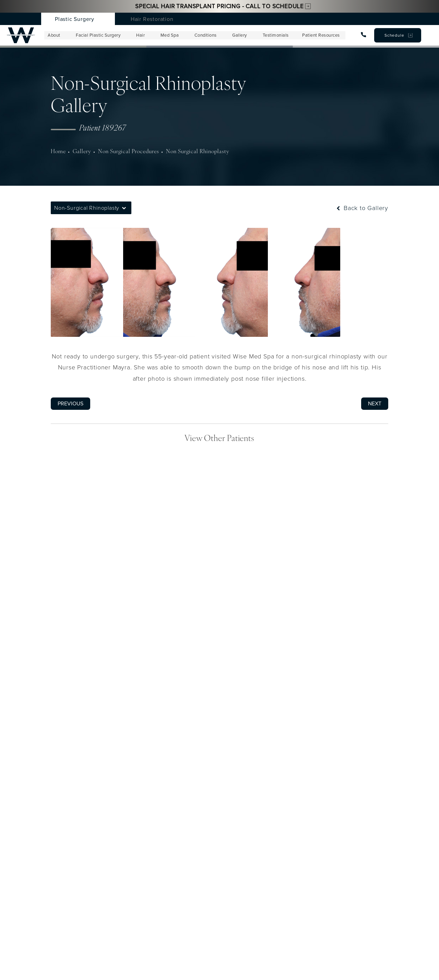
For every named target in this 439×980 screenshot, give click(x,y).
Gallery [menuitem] (239, 35)
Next (375, 404)
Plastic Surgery (75, 19)
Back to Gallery (362, 208)
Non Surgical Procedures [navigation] (121, 152)
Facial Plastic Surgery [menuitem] (98, 35)
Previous (70, 404)
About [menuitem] (54, 35)
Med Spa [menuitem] (169, 35)
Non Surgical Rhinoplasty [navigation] (184, 152)
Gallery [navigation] (79, 152)
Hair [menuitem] (140, 35)
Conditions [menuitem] (205, 35)
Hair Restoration (152, 19)
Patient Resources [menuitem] (320, 35)
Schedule (394, 35)
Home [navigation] (57, 152)
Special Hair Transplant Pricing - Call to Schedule (219, 6)
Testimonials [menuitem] (275, 35)
